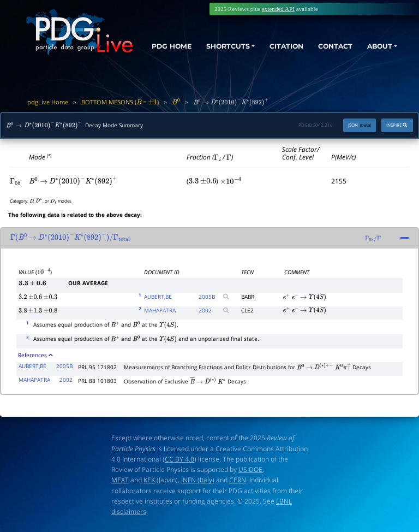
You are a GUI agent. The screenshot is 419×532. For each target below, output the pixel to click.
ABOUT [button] (377, 45)
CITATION (279, 45)
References (35, 355)
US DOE (250, 469)
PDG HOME (163, 55)
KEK (149, 480)
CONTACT (330, 45)
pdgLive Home (48, 102)
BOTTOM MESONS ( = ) (120, 102)
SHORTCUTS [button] (216, 45)
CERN (238, 480)
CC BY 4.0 (179, 459)
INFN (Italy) (198, 480)
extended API (278, 9)
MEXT (120, 480)
